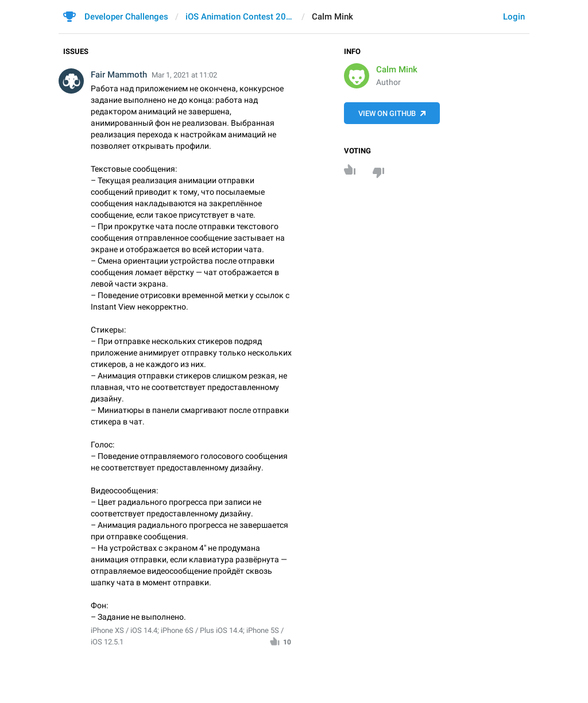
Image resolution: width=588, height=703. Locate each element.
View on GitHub (387, 113)
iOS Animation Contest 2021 (240, 17)
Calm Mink (397, 69)
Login (514, 17)
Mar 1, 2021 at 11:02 (184, 75)
